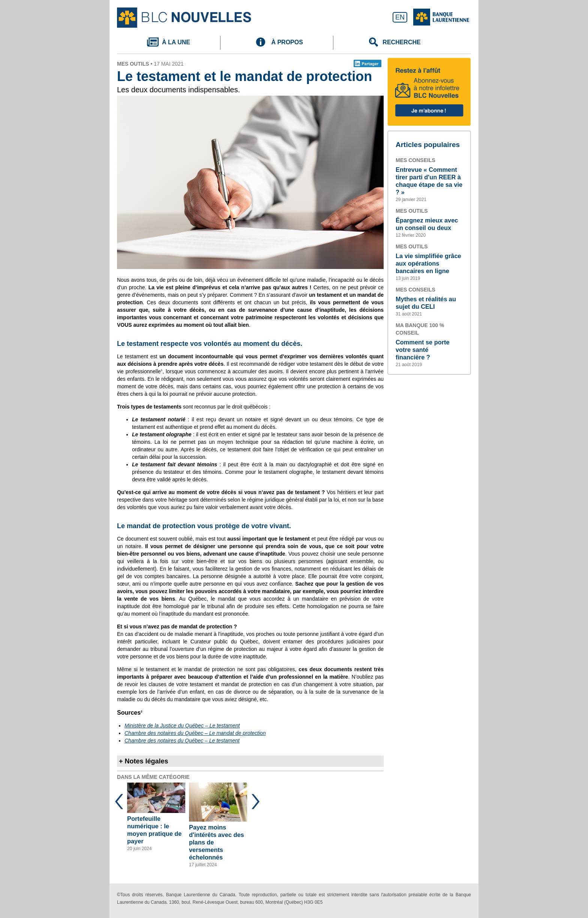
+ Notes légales (144, 761)
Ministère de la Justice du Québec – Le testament (182, 726)
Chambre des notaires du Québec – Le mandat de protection (195, 733)
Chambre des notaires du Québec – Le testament (182, 741)
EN (400, 17)
